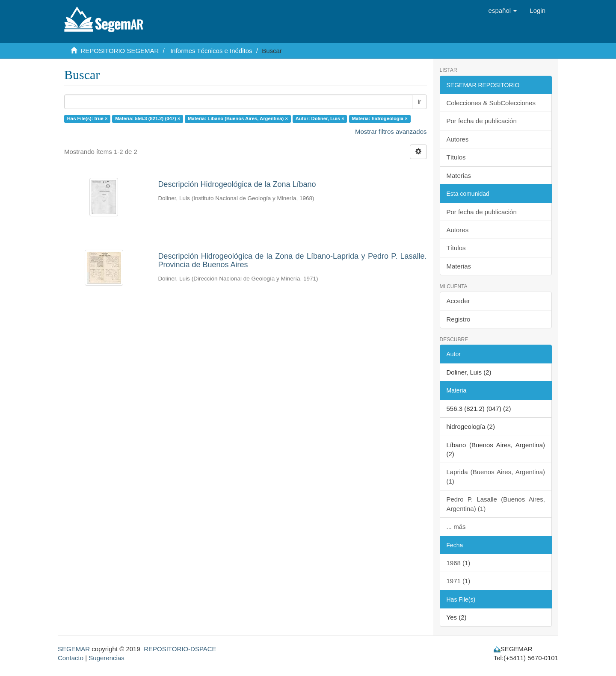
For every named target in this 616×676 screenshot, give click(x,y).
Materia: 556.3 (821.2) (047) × (148, 118)
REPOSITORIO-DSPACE (180, 649)
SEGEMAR (74, 649)
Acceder (458, 301)
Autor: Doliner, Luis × (320, 118)
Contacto (71, 658)
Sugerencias (106, 658)
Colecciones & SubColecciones (491, 103)
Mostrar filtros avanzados (391, 131)
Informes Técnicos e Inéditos (211, 51)
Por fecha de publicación (482, 121)
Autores (458, 139)
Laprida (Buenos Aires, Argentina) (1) (496, 476)
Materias (459, 176)
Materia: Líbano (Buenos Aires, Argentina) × (238, 118)
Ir (419, 102)
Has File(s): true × (87, 118)
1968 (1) (459, 563)
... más (456, 527)
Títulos (456, 157)
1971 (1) (459, 581)
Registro (459, 319)
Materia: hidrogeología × (379, 118)
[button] (503, 11)
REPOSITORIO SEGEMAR (120, 51)
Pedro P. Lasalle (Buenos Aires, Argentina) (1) (496, 504)
